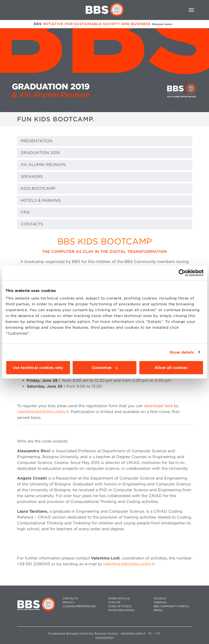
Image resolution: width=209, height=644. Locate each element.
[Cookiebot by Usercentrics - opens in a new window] (182, 273)
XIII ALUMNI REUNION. (44, 165)
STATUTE (114, 602)
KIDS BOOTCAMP (38, 188)
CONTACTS (32, 224)
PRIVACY (69, 602)
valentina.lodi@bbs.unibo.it (43, 412)
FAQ (25, 212)
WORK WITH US (119, 599)
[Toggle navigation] (191, 10)
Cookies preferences (79, 606)
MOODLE (160, 599)
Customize (105, 368)
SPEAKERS (32, 177)
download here (158, 406)
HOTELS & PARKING (41, 200)
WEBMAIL (161, 602)
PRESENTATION (37, 141)
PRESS (158, 610)
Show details (182, 352)
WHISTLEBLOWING (121, 610)
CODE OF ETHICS (120, 606)
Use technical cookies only (38, 368)
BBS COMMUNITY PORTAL (172, 606)
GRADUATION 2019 (40, 153)
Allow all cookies (171, 368)
